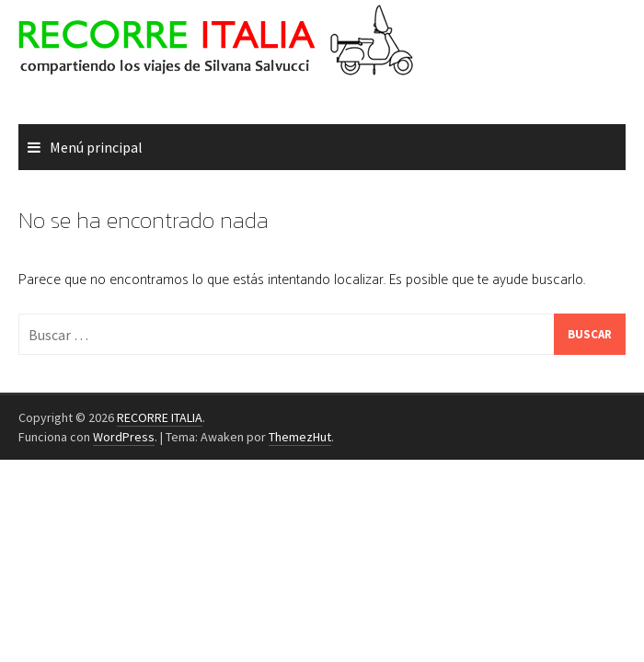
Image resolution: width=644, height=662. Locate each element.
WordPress (124, 437)
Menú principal (96, 147)
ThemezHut (300, 437)
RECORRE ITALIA (160, 417)
